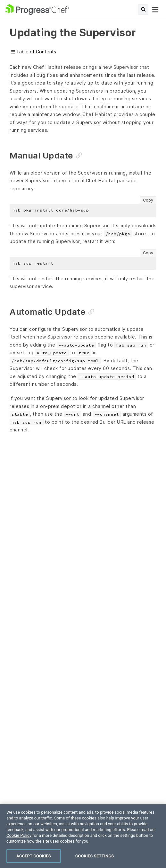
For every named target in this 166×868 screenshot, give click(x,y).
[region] (83, 836)
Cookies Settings (95, 856)
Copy (148, 200)
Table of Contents (34, 52)
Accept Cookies (34, 856)
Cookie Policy (19, 835)
